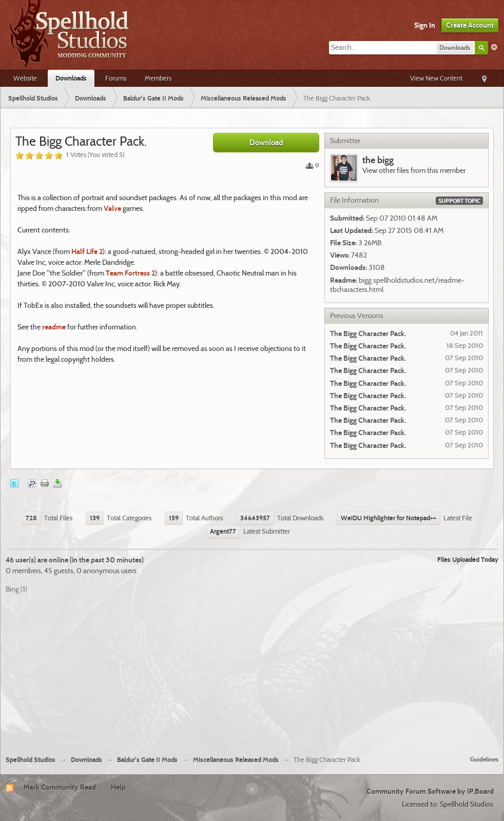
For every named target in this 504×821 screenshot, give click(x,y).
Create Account (470, 25)
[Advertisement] (252, 671)
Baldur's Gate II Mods (147, 760)
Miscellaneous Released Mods (236, 760)
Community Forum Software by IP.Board (430, 791)
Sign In (425, 25)
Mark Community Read (60, 787)
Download (266, 143)
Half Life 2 (87, 251)
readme (54, 327)
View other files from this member (414, 170)
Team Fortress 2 (130, 273)
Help (118, 787)
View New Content (436, 78)
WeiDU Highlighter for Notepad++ (389, 518)
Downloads (71, 78)
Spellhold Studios (31, 760)
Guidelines (484, 759)
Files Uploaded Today (468, 559)
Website (25, 78)
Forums (116, 78)
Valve (112, 208)
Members (158, 78)
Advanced (494, 47)
